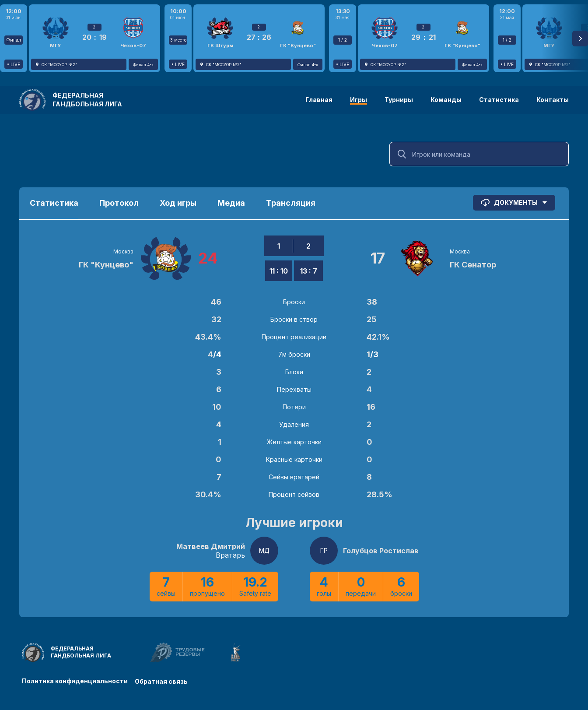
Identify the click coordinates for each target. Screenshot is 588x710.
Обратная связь (163, 680)
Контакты (553, 100)
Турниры (399, 100)
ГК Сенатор (473, 265)
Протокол (119, 203)
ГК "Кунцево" (106, 265)
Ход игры (178, 203)
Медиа (231, 203)
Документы (514, 203)
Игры (359, 100)
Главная (319, 100)
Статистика (499, 100)
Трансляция (291, 203)
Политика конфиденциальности (75, 680)
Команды (446, 100)
